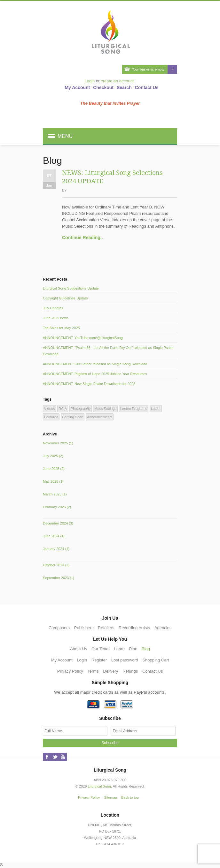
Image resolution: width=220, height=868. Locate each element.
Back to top (130, 797)
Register (99, 660)
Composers (59, 628)
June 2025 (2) (54, 469)
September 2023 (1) (59, 578)
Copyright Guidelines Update (65, 298)
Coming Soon (73, 417)
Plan (133, 649)
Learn (119, 649)
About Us (79, 649)
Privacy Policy (70, 671)
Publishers (84, 628)
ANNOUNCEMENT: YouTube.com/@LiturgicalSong (83, 338)
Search (124, 87)
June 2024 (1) (54, 536)
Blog (146, 649)
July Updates (53, 308)
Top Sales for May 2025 (61, 328)
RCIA (63, 409)
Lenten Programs (134, 409)
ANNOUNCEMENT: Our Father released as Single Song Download (95, 364)
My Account (77, 87)
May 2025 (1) (53, 481)
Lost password (125, 660)
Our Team (101, 649)
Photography (81, 409)
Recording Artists (134, 628)
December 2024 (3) (58, 523)
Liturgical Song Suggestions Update (71, 288)
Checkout (103, 87)
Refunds (130, 671)
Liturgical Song (99, 786)
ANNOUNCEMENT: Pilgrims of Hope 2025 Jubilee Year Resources (95, 374)
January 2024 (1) (56, 549)
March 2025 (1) (55, 494)
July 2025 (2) (53, 456)
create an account (117, 81)
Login (90, 81)
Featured (51, 417)
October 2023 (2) (56, 565)
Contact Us (147, 87)
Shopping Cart (156, 660)
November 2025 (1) (58, 443)
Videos (49, 409)
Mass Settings (105, 409)
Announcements (100, 417)
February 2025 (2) (57, 507)
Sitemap (111, 797)
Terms (93, 671)
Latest (156, 409)
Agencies (163, 628)
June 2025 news (56, 318)
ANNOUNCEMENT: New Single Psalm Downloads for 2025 (89, 384)
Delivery (110, 671)
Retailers (106, 628)
